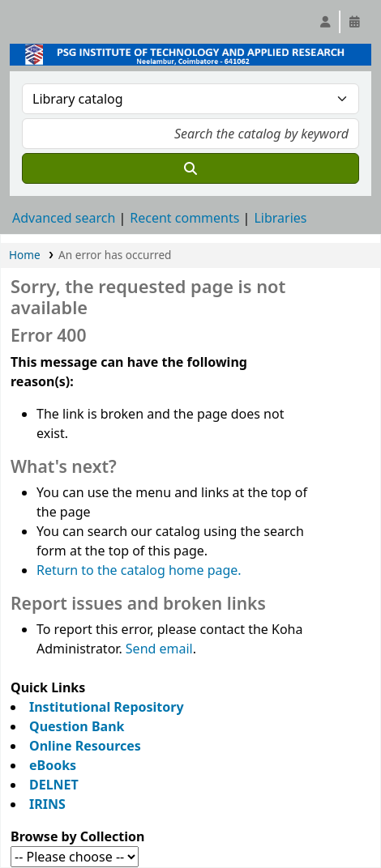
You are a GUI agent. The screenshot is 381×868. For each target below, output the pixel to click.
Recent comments (184, 218)
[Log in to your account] (325, 22)
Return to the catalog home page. (139, 570)
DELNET (54, 785)
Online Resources (85, 746)
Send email (159, 649)
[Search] (190, 168)
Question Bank (77, 726)
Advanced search (64, 218)
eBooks (53, 765)
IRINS (47, 804)
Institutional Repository (107, 707)
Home (25, 255)
